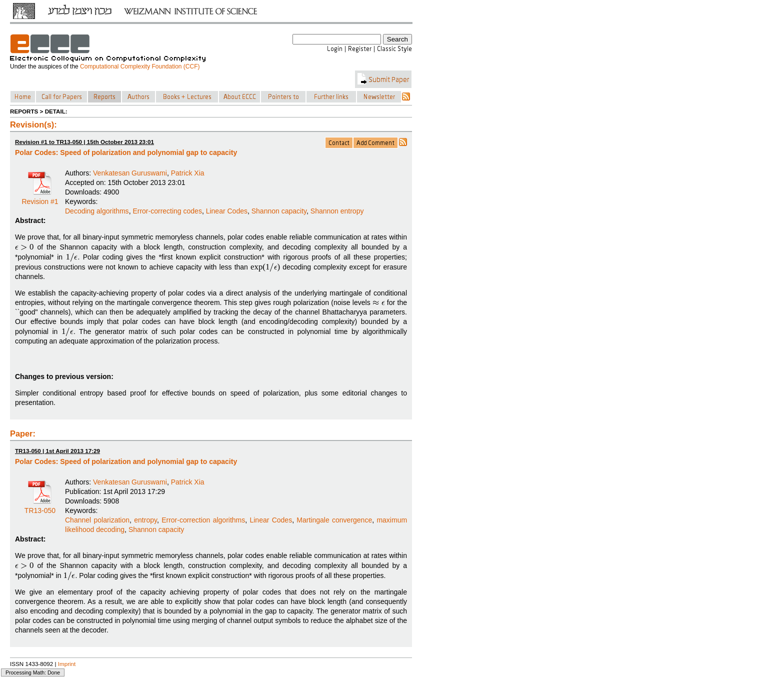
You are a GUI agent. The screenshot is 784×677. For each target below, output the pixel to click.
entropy (145, 520)
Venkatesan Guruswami (130, 173)
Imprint (67, 664)
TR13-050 (40, 507)
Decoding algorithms (97, 211)
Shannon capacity (279, 211)
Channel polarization (97, 520)
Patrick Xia (188, 173)
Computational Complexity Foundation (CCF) (140, 66)
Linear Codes (227, 211)
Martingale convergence (334, 520)
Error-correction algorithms (203, 520)
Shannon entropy (337, 211)
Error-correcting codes (167, 211)
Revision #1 (40, 198)
